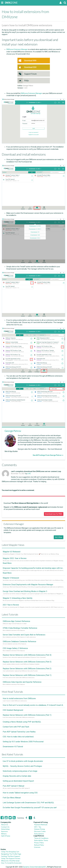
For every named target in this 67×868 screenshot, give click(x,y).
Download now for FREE (54, 514)
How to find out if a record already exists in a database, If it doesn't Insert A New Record (33, 705)
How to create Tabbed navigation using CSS (20, 793)
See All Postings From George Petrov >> (48, 455)
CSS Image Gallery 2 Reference (15, 648)
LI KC (29, 474)
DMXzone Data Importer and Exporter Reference (22, 682)
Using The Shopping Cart (10, 852)
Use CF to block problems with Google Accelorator (23, 761)
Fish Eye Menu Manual (12, 798)
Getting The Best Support (11, 856)
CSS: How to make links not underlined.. (18, 737)
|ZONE (7, 3)
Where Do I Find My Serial (10, 861)
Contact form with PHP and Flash (16, 727)
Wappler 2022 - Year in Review (15, 558)
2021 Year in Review (11, 605)
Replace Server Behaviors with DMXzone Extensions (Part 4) (27, 655)
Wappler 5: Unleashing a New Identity (18, 598)
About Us (5, 825)
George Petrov (13, 431)
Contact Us (5, 827)
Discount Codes (40, 831)
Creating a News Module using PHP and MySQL (22, 722)
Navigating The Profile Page (11, 854)
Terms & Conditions (41, 838)
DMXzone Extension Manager (17, 49)
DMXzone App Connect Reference (16, 621)
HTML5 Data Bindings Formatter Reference (20, 628)
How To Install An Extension (11, 863)
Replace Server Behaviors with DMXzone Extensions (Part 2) (27, 669)
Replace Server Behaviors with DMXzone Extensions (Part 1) (27, 675)
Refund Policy (39, 845)
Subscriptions (39, 834)
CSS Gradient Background (13, 710)
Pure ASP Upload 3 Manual (13, 786)
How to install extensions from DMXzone (19, 698)
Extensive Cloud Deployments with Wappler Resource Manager (28, 585)
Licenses (37, 847)
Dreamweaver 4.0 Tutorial (13, 747)
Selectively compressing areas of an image (20, 771)
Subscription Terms (41, 840)
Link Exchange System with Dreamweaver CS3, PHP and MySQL (28, 803)
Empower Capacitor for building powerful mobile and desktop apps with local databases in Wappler (33, 568)
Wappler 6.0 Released (12, 552)
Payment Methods (41, 825)
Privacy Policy (39, 843)
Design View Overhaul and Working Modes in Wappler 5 (25, 591)
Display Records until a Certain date (17, 776)
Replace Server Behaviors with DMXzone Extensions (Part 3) (27, 662)
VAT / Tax (38, 827)
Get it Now (59, 537)
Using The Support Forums (11, 858)
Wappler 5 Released (11, 578)
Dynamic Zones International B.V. (35, 867)
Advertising (5, 829)
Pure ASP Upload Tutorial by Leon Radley (19, 732)
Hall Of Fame (6, 836)
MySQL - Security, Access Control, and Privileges (22, 766)
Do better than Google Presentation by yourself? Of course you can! (30, 808)
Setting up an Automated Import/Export (18, 781)
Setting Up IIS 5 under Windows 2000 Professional (23, 742)
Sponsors (5, 831)
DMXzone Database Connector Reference (19, 642)
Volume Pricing (39, 829)
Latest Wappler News (13, 545)
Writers (4, 834)
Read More (7, 563)
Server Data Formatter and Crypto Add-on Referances (24, 635)
